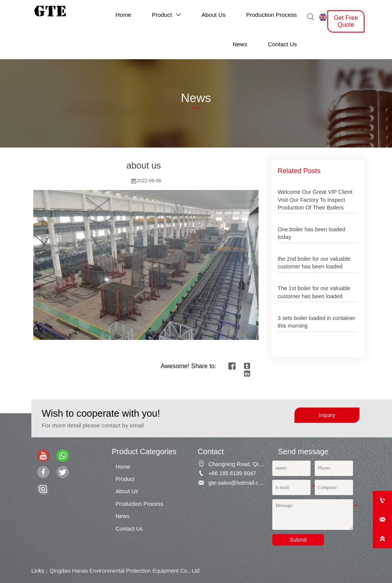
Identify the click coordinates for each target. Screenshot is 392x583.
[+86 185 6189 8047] (382, 500)
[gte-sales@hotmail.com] (382, 520)
